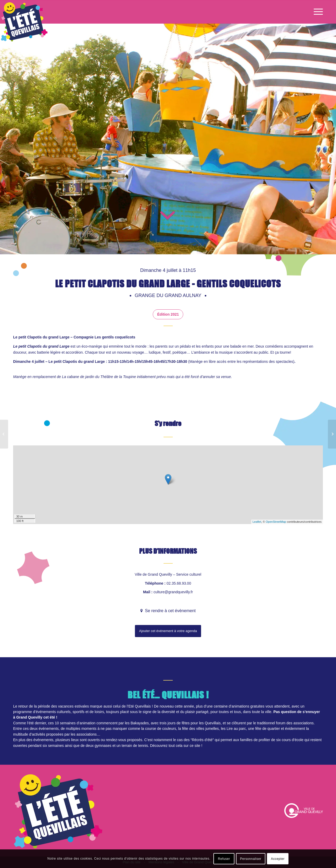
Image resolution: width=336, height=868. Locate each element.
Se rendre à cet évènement (170, 611)
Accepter (278, 859)
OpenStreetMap (276, 522)
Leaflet (257, 522)
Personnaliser (251, 859)
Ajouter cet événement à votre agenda (168, 631)
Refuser (224, 859)
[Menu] (317, 12)
